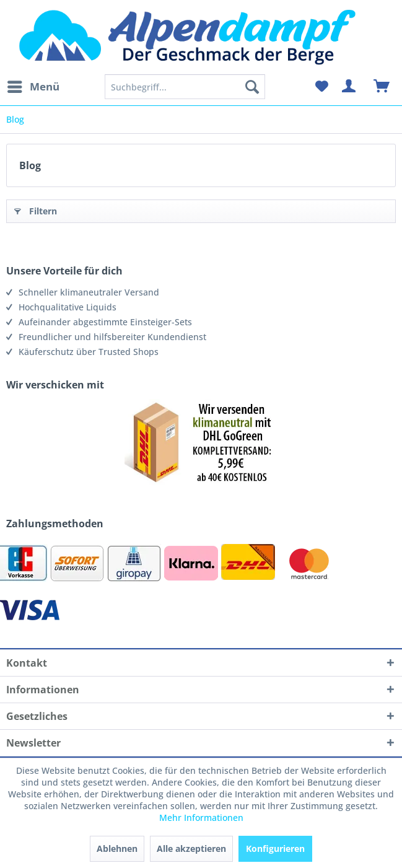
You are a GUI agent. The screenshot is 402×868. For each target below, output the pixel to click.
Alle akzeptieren (191, 848)
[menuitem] (33, 87)
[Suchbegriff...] (185, 87)
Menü (33, 85)
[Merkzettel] (321, 87)
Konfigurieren (275, 848)
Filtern (36, 209)
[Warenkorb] (382, 87)
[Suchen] (252, 87)
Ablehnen (117, 848)
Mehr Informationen (201, 818)
